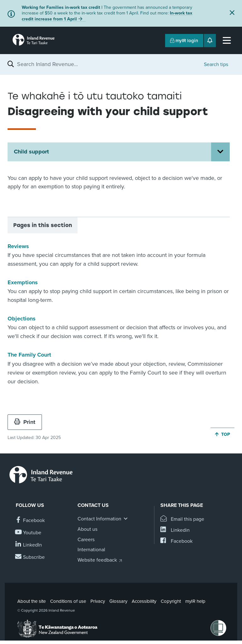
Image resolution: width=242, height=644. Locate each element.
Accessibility (144, 601)
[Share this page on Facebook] (176, 541)
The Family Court (29, 355)
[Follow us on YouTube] (29, 533)
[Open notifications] (210, 41)
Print (25, 422)
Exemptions (23, 282)
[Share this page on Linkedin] (175, 530)
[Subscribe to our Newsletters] (30, 557)
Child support (31, 152)
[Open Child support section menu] (220, 152)
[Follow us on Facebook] (30, 521)
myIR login (184, 41)
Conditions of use (68, 601)
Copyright (171, 601)
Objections (22, 319)
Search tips (216, 64)
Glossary (118, 601)
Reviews (18, 246)
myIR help (195, 601)
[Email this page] (182, 519)
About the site (32, 601)
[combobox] (107, 64)
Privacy (98, 601)
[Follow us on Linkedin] (29, 545)
